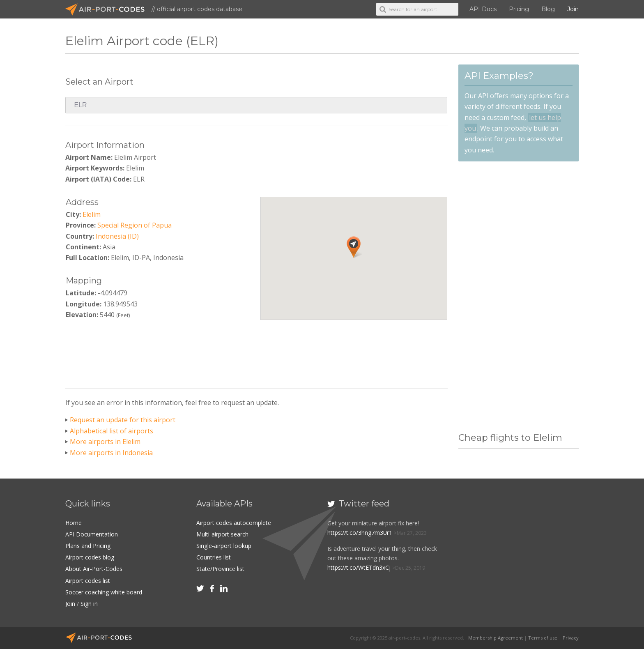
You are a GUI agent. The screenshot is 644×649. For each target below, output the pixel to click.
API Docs (483, 9)
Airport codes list (88, 581)
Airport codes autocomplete (234, 523)
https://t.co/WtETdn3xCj (359, 567)
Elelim (92, 214)
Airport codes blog (90, 557)
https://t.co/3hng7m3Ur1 (360, 533)
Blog (548, 9)
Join (573, 9)
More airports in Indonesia (111, 453)
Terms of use (543, 638)
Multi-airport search (222, 534)
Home (74, 523)
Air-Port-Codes (108, 9)
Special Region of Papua (135, 225)
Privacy (571, 638)
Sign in (89, 604)
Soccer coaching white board (104, 592)
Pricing (519, 9)
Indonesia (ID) (117, 236)
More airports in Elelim (105, 442)
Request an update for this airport (123, 420)
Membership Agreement (496, 638)
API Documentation (92, 534)
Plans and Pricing (88, 546)
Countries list (214, 557)
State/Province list (220, 569)
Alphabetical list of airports (112, 431)
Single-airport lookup (224, 546)
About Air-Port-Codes (94, 569)
